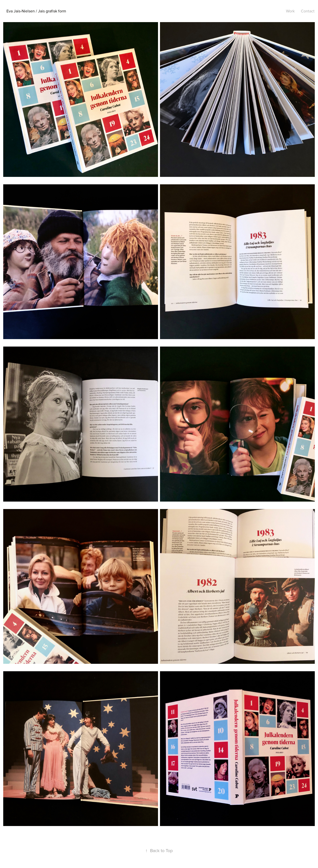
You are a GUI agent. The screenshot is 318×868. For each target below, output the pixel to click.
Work (290, 11)
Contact (308, 11)
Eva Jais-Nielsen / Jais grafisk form (36, 11)
